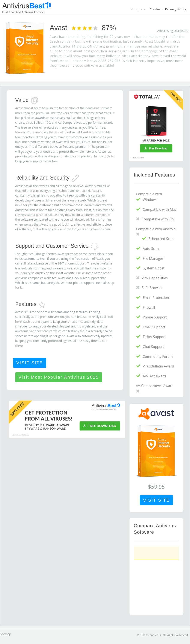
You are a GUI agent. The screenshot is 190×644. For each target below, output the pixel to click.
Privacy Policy (176, 9)
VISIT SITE (30, 363)
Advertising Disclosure (173, 31)
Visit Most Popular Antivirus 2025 (59, 377)
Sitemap (5, 634)
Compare (139, 9)
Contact (156, 9)
